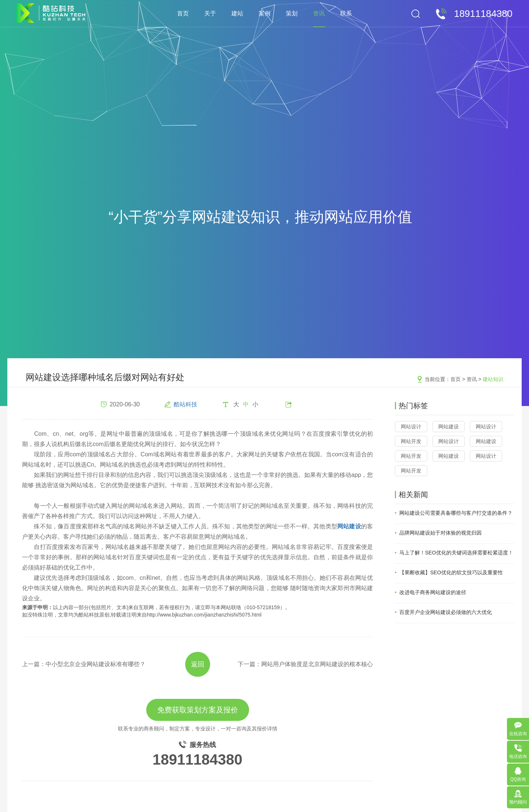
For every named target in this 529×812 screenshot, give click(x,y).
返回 (198, 664)
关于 (210, 13)
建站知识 (493, 379)
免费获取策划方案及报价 (198, 710)
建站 (237, 13)
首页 (183, 13)
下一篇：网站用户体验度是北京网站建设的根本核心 (305, 664)
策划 (292, 13)
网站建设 (449, 427)
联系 (346, 13)
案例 (264, 13)
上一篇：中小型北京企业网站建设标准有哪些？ (84, 664)
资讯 (319, 13)
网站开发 (411, 441)
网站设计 (411, 427)
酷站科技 (186, 404)
